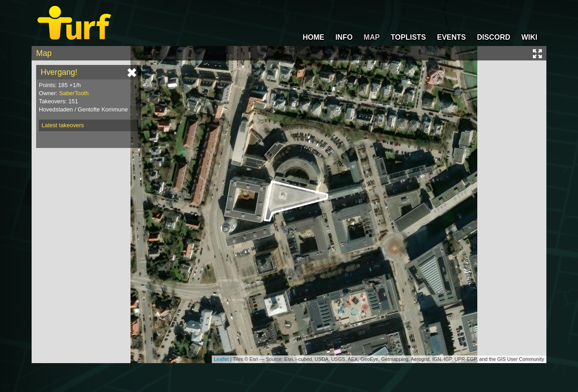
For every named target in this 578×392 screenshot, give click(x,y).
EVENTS (452, 37)
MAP (372, 37)
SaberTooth (74, 93)
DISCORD (494, 37)
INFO (344, 37)
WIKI (529, 37)
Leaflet (221, 359)
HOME (313, 37)
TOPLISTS (408, 37)
